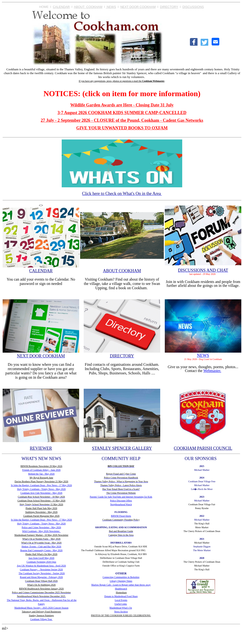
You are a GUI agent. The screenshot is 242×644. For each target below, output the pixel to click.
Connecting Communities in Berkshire (121, 577)
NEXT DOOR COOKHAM (138, 7)
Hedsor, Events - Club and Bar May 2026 (41, 547)
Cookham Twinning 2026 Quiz (41, 562)
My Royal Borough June (41, 478)
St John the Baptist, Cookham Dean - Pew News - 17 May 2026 (41, 485)
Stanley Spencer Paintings (41, 615)
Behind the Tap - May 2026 (41, 474)
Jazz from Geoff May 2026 (41, 558)
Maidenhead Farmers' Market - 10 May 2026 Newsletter (41, 535)
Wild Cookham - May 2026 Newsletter (41, 531)
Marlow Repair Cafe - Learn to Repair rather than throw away (121, 585)
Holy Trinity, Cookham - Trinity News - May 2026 (41, 489)
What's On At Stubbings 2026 (41, 585)
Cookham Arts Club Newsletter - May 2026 (41, 493)
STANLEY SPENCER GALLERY (122, 448)
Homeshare (121, 592)
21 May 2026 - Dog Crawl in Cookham (203, 359)
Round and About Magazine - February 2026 (41, 577)
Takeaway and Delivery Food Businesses (41, 612)
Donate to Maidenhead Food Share (121, 596)
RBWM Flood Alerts (121, 516)
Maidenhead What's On (121, 608)
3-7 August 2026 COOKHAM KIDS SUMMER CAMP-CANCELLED (122, 113)
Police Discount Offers (121, 501)
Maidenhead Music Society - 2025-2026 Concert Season (41, 608)
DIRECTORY (169, 7)
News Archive (121, 612)
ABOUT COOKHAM (88, 7)
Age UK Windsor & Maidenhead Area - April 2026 (41, 566)
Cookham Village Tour (41, 619)
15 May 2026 (57, 504)
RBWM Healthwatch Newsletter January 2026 (41, 589)
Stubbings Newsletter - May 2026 (41, 512)
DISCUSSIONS (193, 7)
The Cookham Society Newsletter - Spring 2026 (42, 573)
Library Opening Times (121, 581)
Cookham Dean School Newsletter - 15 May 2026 (41, 501)
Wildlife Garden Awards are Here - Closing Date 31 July (122, 105)
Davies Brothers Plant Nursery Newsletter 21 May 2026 (41, 481)
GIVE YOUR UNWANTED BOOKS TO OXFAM (122, 128)
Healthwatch (121, 589)
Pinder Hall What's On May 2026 (41, 554)
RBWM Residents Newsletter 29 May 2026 (41, 466)
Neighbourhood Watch (121, 504)
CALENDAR (61, 7)
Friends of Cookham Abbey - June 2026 (41, 470)
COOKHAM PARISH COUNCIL (203, 448)
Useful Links (121, 604)
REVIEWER (41, 448)
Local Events (121, 600)
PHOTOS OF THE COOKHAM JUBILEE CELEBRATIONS (121, 615)
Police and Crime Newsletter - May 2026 (41, 527)
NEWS (111, 7)
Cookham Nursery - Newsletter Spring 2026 (41, 569)
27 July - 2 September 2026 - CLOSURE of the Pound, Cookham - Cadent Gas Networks (122, 120)
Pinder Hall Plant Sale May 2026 (41, 508)
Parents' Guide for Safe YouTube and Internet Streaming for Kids (121, 497)
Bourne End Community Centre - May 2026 (41, 550)
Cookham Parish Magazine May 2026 (41, 516)
